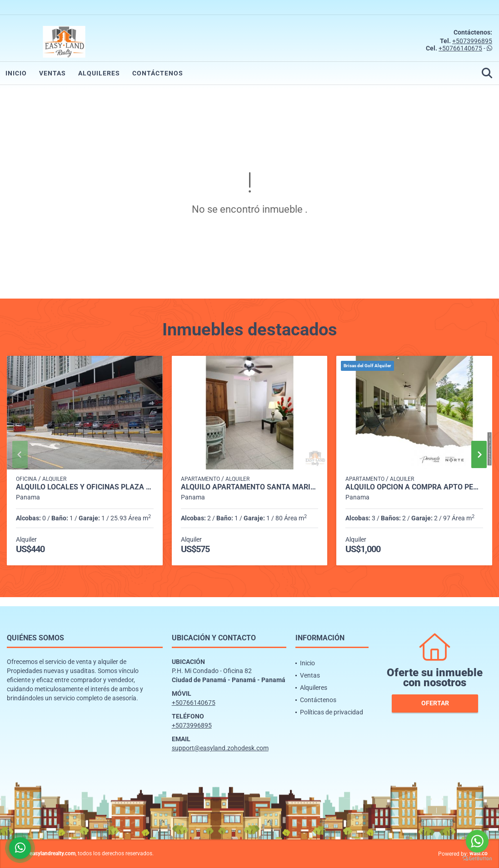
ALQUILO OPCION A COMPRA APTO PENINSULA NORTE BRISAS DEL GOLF (414, 487)
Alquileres (99, 73)
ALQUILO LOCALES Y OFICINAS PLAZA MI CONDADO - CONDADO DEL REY (85, 487)
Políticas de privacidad (332, 712)
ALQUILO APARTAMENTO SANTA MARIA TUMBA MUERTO (250, 487)
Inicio (16, 73)
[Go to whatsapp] (477, 841)
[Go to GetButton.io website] (477, 859)
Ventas (52, 73)
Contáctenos (158, 73)
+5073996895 (472, 41)
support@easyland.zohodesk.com (220, 748)
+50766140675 (460, 48)
